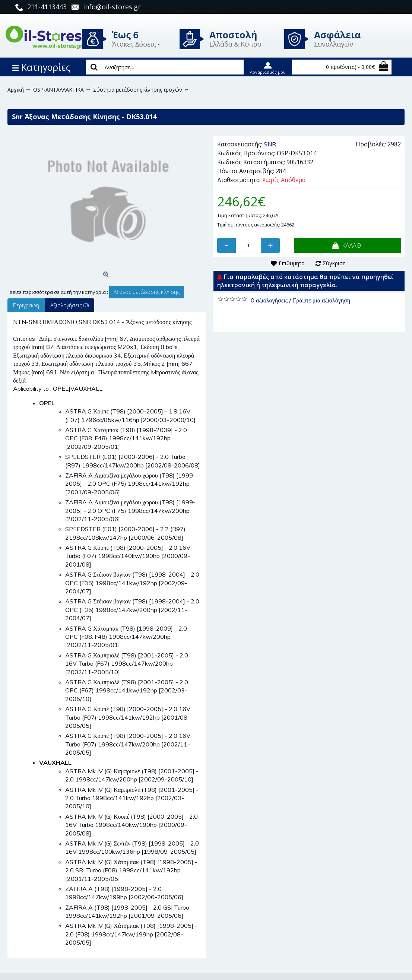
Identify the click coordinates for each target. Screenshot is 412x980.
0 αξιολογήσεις (269, 300)
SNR (270, 144)
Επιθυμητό (292, 263)
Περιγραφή (26, 305)
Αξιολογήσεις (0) (69, 305)
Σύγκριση (334, 263)
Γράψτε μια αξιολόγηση (321, 300)
